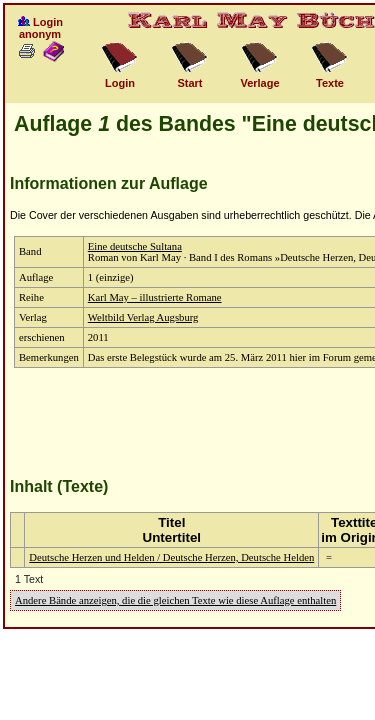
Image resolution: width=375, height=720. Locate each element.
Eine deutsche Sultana (135, 246)
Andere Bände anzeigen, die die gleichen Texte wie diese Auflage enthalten (175, 600)
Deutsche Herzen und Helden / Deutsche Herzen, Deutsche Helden (171, 557)
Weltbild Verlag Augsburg (143, 317)
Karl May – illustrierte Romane (155, 297)
